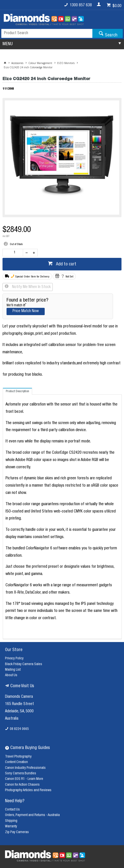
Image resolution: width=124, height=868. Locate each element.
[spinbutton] (14, 253)
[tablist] (62, 514)
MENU (8, 44)
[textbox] (47, 33)
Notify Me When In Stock (31, 287)
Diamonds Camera (19, 697)
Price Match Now (26, 311)
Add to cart (66, 264)
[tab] (17, 391)
